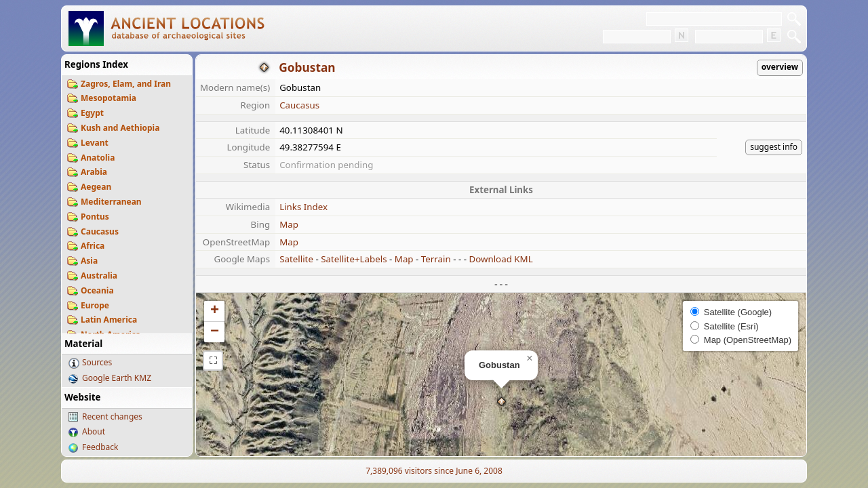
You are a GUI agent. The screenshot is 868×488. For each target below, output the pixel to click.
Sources (97, 362)
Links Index (303, 207)
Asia (89, 261)
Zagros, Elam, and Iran (126, 84)
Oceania (97, 290)
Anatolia (98, 158)
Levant (95, 143)
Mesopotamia (108, 98)
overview (780, 67)
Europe (95, 305)
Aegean (96, 187)
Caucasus (100, 231)
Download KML (500, 259)
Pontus (95, 217)
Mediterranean (111, 202)
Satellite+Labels (354, 259)
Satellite (296, 259)
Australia (99, 276)
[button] (501, 402)
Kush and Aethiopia (120, 128)
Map (289, 224)
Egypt (92, 113)
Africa (93, 246)
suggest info (774, 147)
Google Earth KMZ (117, 378)
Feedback (100, 447)
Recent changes (112, 416)
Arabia (94, 172)
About (94, 431)
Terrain (436, 259)
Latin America (109, 320)
